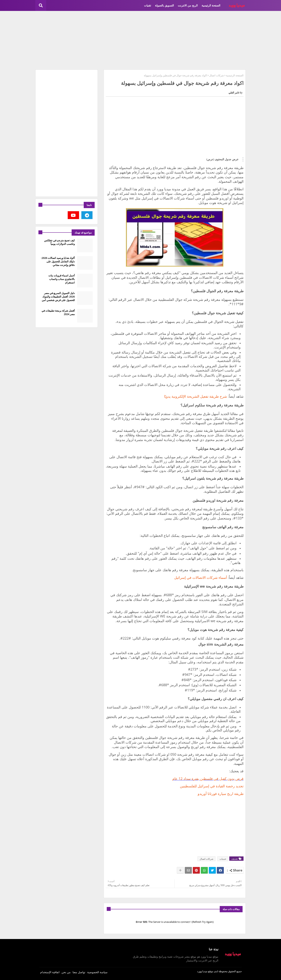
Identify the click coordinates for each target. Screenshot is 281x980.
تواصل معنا (79, 972)
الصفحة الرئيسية (211, 5)
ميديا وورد (202, 971)
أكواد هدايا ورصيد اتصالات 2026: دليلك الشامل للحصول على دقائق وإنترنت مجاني (58, 261)
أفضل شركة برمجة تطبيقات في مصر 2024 (58, 312)
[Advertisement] (140, 40)
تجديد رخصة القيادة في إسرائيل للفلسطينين (212, 786)
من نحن (66, 972)
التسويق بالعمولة (164, 5)
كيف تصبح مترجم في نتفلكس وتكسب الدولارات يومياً (59, 242)
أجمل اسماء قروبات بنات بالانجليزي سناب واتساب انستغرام (62, 279)
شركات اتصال (217, 75)
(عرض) (210, 159)
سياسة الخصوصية (97, 972)
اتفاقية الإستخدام (50, 972)
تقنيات (148, 5)
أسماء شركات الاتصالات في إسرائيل (201, 577)
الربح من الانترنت (188, 5)
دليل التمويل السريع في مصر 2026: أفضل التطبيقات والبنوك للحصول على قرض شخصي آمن (58, 297)
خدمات (223, 859)
